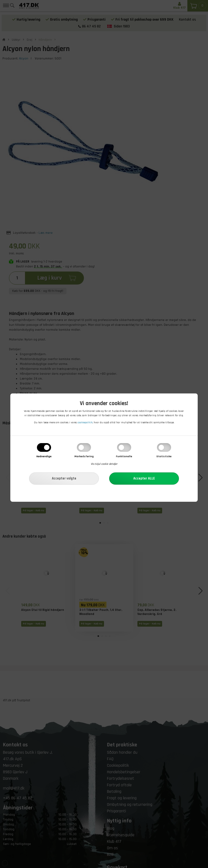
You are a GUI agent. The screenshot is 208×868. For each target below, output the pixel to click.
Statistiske (164, 457)
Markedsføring (84, 457)
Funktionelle (124, 457)
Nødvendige (44, 457)
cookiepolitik (85, 423)
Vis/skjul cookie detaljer (104, 464)
